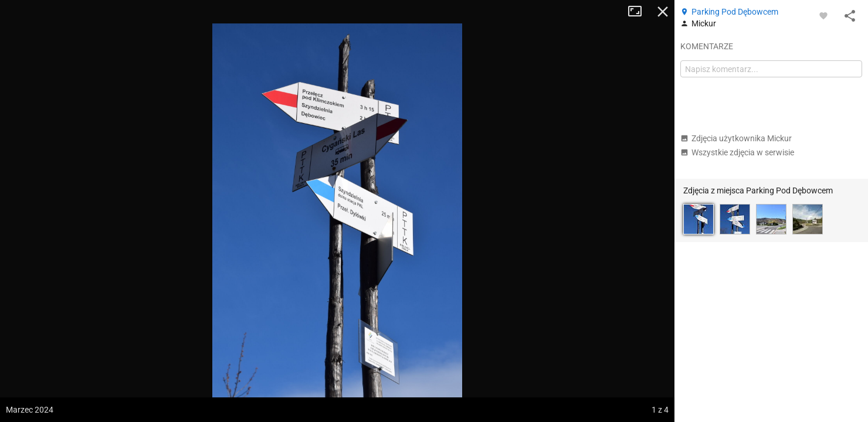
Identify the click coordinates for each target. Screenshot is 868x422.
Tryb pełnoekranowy (639, 12)
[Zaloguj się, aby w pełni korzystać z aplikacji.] (823, 15)
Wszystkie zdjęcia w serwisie (737, 152)
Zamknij (663, 12)
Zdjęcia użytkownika (736, 138)
